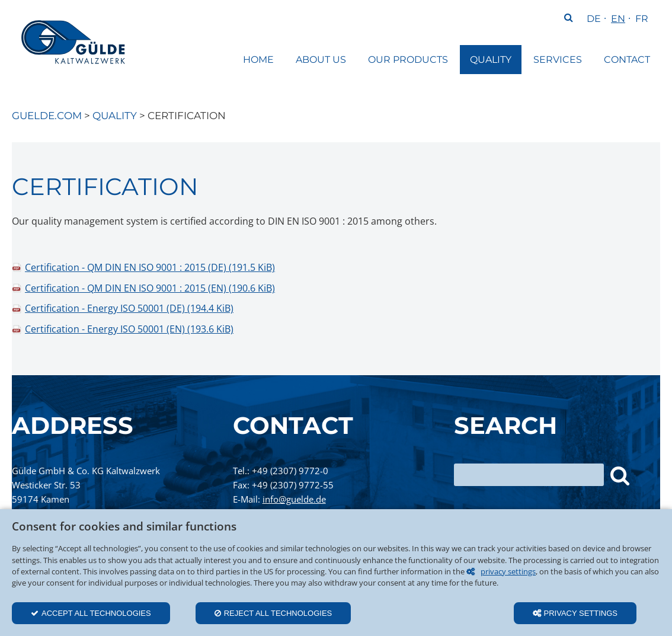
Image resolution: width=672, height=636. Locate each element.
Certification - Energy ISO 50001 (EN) (129, 329)
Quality (115, 116)
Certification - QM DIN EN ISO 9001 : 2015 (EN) (150, 288)
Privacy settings (581, 613)
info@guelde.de (294, 499)
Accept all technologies (96, 613)
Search (568, 19)
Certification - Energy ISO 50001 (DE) (129, 308)
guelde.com (47, 116)
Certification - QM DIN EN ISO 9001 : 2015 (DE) (150, 267)
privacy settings (508, 571)
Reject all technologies (278, 613)
